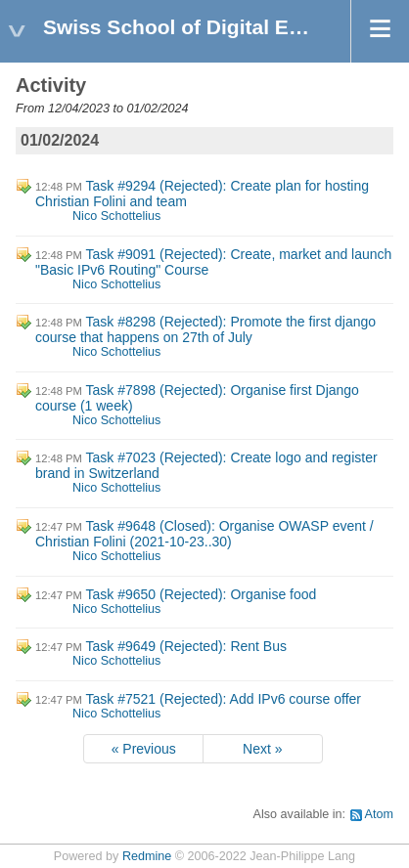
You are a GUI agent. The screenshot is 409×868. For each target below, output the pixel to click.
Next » (262, 749)
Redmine (147, 856)
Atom (379, 814)
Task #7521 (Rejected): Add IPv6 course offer (224, 699)
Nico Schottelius (116, 216)
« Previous (144, 749)
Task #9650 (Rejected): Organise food (202, 594)
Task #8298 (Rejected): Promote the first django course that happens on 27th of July (205, 329)
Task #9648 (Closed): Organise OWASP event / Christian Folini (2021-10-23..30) (204, 534)
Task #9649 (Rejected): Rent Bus (186, 646)
